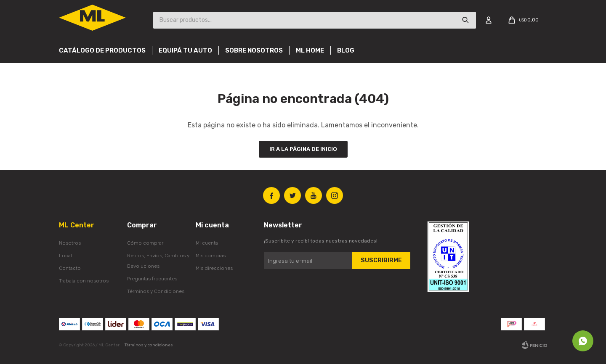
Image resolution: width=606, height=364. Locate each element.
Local (65, 256)
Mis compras (211, 256)
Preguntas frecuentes (152, 279)
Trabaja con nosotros (84, 281)
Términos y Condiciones (156, 291)
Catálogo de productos (102, 50)
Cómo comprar (145, 243)
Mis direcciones (214, 268)
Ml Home (310, 50)
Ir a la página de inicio (303, 149)
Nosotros (70, 243)
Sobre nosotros (254, 50)
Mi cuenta (207, 243)
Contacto (70, 268)
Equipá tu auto (185, 50)
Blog (346, 50)
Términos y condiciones (149, 345)
